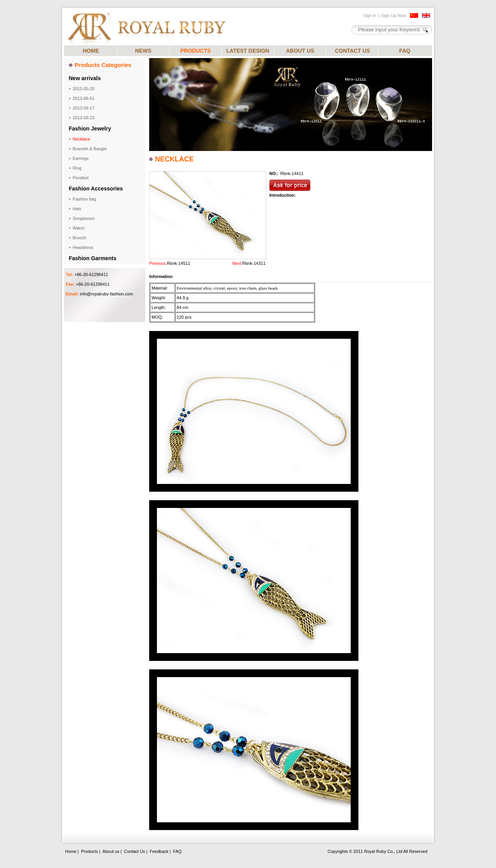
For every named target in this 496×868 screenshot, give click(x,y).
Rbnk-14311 (254, 263)
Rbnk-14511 (179, 263)
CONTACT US (352, 51)
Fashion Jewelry (90, 129)
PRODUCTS (195, 51)
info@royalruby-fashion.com (106, 294)
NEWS (143, 51)
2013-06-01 (84, 98)
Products (89, 851)
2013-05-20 (84, 89)
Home (71, 851)
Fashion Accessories (96, 189)
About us (111, 851)
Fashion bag (85, 199)
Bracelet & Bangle (90, 149)
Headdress (83, 247)
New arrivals (85, 78)
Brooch (80, 238)
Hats (77, 209)
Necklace (82, 139)
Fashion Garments (93, 258)
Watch (79, 228)
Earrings (81, 158)
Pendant (81, 178)
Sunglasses (84, 218)
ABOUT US (300, 51)
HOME (91, 51)
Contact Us (134, 851)
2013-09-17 (84, 108)
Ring (77, 168)
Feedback (159, 851)
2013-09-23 (84, 118)
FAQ (405, 51)
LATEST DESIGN (248, 51)
